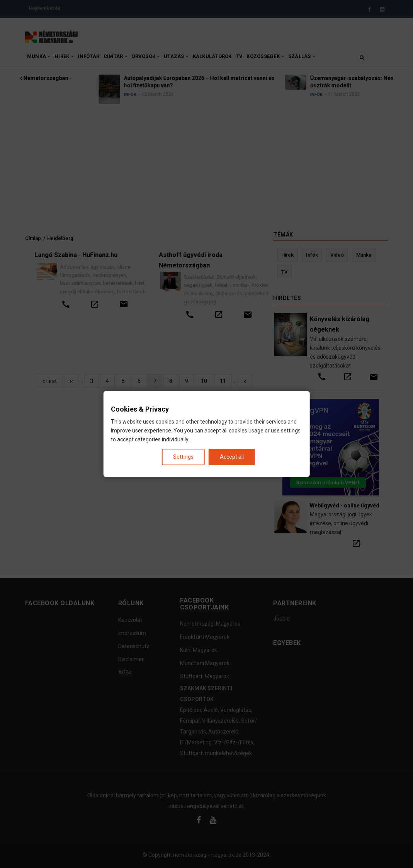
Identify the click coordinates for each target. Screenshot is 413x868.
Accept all (232, 457)
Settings (183, 457)
